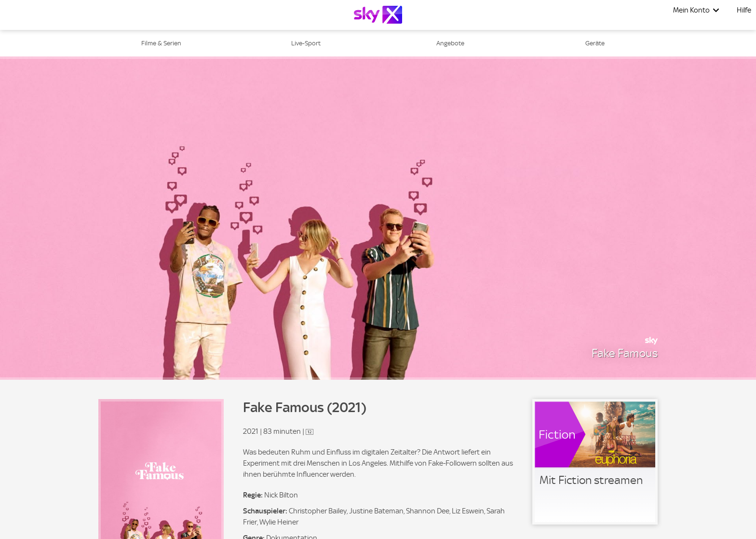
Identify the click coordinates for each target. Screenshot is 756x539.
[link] (595, 462)
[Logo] (378, 15)
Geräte (595, 43)
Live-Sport (306, 43)
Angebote (450, 43)
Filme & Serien (161, 43)
